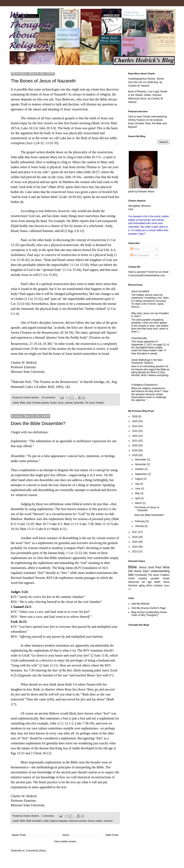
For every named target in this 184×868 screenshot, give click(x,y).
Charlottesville (139, 338)
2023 (135, 431)
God (151, 567)
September (141, 474)
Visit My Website (140, 604)
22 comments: (49, 397)
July (138, 484)
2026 (135, 416)
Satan (167, 586)
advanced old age (140, 582)
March (139, 503)
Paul (158, 567)
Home (66, 835)
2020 (135, 445)
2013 (135, 552)
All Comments (140, 255)
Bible (23, 403)
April (138, 498)
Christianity (141, 575)
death (157, 582)
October (140, 469)
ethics (149, 586)
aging (142, 586)
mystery (158, 586)
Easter (53, 403)
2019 (135, 450)
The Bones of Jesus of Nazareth (43, 81)
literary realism (96, 821)
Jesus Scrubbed (140, 291)
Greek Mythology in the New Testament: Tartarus (147, 361)
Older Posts (112, 835)
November (141, 464)
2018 (135, 455)
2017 (135, 532)
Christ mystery (138, 578)
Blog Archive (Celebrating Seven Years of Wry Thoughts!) (149, 614)
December (141, 460)
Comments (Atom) (36, 851)
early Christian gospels (38, 403)
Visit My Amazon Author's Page (148, 608)
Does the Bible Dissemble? (38, 423)
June (138, 489)
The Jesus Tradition (94, 403)
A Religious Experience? (145, 385)
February (140, 521)
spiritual (69, 403)
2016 (135, 537)
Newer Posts (19, 835)
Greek (166, 578)
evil (130, 589)
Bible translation (34, 821)
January (140, 526)
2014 (135, 547)
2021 (135, 441)
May (138, 493)
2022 (135, 436)
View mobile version (65, 841)
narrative (108, 821)
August (139, 479)
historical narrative (78, 821)
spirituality (79, 403)
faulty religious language (56, 821)
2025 (135, 421)
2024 (135, 426)
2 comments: (48, 816)
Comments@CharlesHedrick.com (147, 275)
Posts (135, 249)
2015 (135, 542)
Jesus (61, 403)
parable (155, 578)
